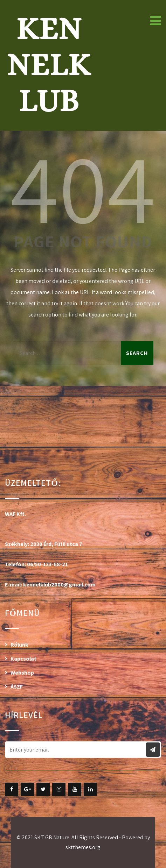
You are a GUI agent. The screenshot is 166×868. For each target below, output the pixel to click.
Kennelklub (49, 65)
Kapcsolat (23, 659)
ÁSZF (17, 687)
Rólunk (19, 645)
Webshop (22, 673)
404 (83, 187)
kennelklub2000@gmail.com (59, 585)
